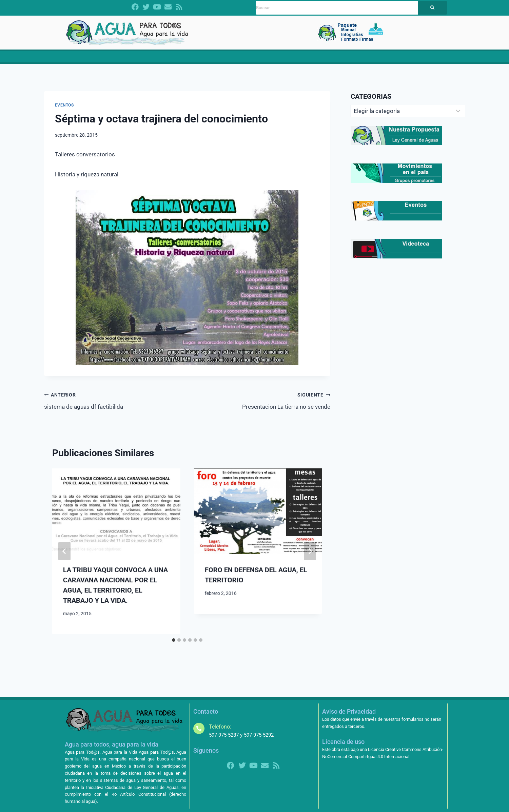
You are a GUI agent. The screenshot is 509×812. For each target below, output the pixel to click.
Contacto (419, 59)
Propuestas (234, 59)
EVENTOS (64, 110)
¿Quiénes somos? (160, 59)
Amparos (366, 59)
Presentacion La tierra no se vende (262, 405)
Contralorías (329, 59)
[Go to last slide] (64, 556)
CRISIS (201, 59)
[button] (160, 60)
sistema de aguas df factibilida (113, 405)
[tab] (174, 645)
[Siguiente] (310, 556)
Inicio (86, 59)
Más (394, 59)
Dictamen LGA (115, 59)
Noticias (296, 59)
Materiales (268, 59)
